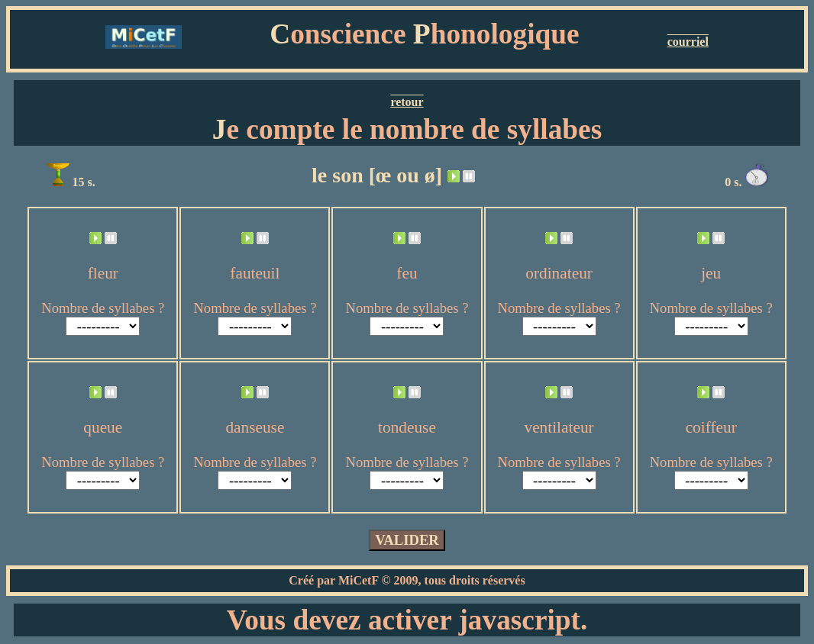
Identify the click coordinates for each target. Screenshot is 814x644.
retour (407, 102)
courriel (688, 42)
